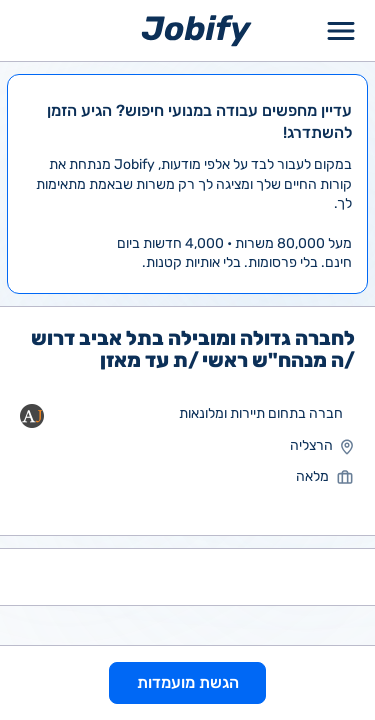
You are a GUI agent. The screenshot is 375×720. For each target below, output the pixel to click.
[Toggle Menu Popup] (341, 30)
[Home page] (196, 29)
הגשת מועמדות (188, 682)
